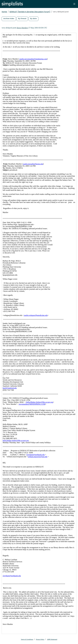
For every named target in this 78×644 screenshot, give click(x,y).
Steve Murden (22, 28)
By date (33, 18)
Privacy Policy (40, 639)
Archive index (9, 18)
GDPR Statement (52, 639)
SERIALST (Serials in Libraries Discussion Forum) (30, 12)
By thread (22, 18)
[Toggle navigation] (74, 4)
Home (4, 12)
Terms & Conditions (27, 639)
